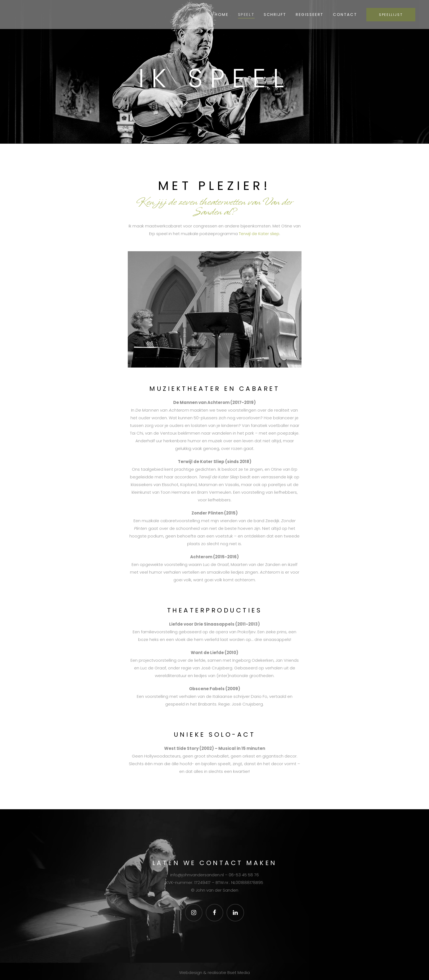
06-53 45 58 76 (244, 875)
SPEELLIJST (388, 15)
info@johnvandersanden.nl (197, 875)
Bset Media (239, 973)
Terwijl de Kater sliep (259, 234)
